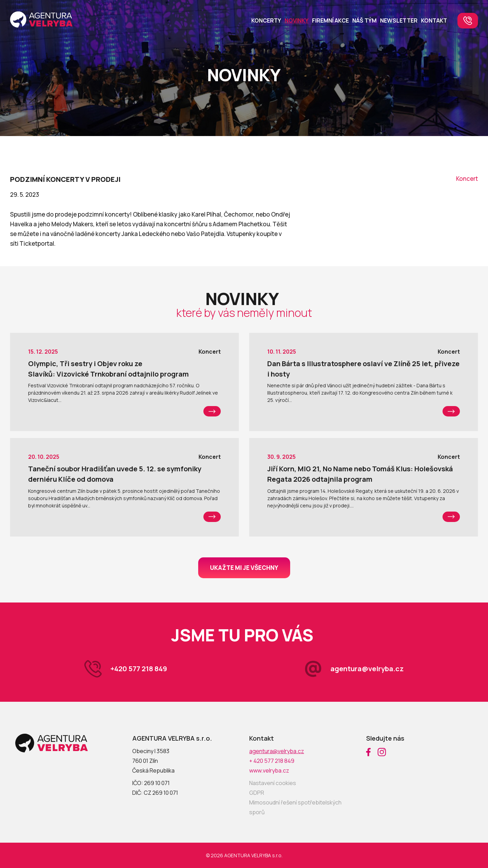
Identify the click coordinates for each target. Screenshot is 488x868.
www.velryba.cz (269, 770)
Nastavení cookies (273, 783)
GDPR (257, 793)
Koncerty (266, 20)
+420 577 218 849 (139, 669)
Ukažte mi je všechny (244, 568)
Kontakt (434, 20)
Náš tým (364, 20)
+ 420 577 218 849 (272, 761)
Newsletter (399, 20)
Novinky (297, 20)
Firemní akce (330, 20)
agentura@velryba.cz (367, 669)
